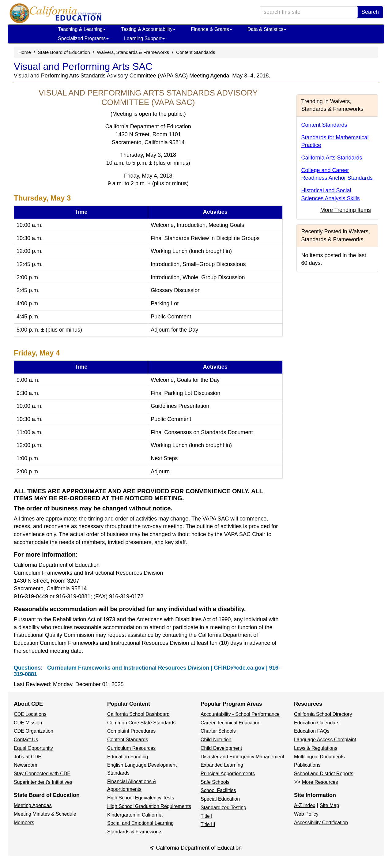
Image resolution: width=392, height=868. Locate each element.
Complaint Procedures (131, 731)
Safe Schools (215, 782)
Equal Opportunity (33, 748)
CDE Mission (28, 723)
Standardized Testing (223, 808)
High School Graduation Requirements (149, 806)
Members (24, 823)
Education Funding (128, 757)
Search (370, 12)
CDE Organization (34, 731)
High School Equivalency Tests (141, 798)
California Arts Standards (332, 158)
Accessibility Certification (321, 823)
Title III (208, 824)
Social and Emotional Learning (140, 823)
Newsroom (25, 765)
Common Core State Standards (141, 723)
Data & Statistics (267, 29)
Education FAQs (312, 731)
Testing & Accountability (148, 29)
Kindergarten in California (135, 815)
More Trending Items (346, 210)
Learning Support (144, 38)
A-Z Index (305, 805)
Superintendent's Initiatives (43, 782)
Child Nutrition (216, 740)
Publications (307, 765)
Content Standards (196, 52)
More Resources (320, 782)
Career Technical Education (230, 723)
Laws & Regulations (316, 748)
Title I (207, 816)
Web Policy (306, 814)
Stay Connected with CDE (42, 774)
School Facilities (218, 790)
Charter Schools (218, 731)
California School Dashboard (138, 714)
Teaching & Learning (82, 29)
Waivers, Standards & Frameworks (133, 52)
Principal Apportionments (228, 774)
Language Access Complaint (325, 740)
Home (25, 52)
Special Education (220, 799)
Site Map (329, 805)
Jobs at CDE (28, 757)
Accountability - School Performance (240, 714)
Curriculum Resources (131, 748)
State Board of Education (64, 52)
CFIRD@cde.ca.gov (239, 668)
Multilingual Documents (319, 757)
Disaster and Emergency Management (242, 757)
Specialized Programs (83, 38)
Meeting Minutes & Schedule (45, 814)
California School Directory (323, 714)
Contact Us (26, 740)
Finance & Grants (211, 29)
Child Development (221, 748)
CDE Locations (30, 714)
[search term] (309, 12)
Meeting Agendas (33, 805)
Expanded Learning (222, 765)
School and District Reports (324, 774)
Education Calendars (317, 723)
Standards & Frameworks (135, 832)
